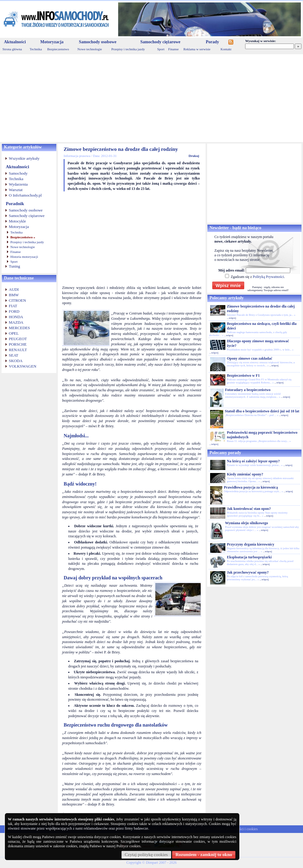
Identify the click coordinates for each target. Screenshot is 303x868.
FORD (14, 311)
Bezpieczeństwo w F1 (243, 375)
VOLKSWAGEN (23, 366)
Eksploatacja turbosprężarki (249, 557)
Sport (161, 49)
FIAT (13, 306)
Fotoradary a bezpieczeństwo (248, 390)
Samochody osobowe (98, 42)
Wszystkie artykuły (24, 158)
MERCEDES (19, 328)
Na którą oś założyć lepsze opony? (253, 461)
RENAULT (18, 350)
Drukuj (194, 156)
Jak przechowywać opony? (248, 572)
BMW (14, 295)
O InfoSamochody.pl (25, 195)
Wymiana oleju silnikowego (247, 523)
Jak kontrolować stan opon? (249, 509)
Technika (36, 49)
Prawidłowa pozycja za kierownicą (251, 487)
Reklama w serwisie (197, 49)
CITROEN (17, 300)
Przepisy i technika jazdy (128, 49)
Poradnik (15, 204)
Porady (213, 42)
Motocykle (17, 221)
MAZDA (16, 322)
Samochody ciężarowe (160, 42)
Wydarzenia (18, 184)
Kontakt (226, 49)
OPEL (14, 333)
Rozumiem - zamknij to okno (204, 855)
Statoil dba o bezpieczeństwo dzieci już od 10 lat (262, 411)
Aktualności (15, 42)
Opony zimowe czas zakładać (250, 358)
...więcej (231, 318)
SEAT (14, 355)
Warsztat (16, 190)
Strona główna (12, 49)
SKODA (16, 361)
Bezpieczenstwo (58, 49)
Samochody (18, 173)
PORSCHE (18, 344)
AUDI (14, 289)
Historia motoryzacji (24, 257)
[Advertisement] (151, 98)
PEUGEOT (18, 339)
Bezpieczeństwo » (23, 237)
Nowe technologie (90, 49)
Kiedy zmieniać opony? (245, 474)
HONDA (16, 317)
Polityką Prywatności (268, 277)
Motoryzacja (52, 42)
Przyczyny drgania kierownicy (251, 544)
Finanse (173, 49)
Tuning (14, 266)
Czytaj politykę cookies (146, 855)
